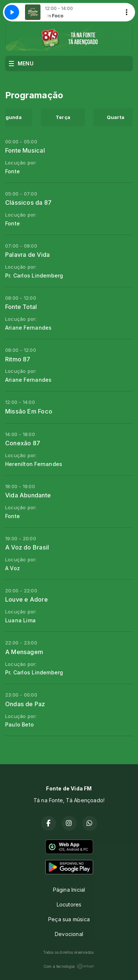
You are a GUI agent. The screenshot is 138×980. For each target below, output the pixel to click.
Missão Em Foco (29, 411)
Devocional (69, 934)
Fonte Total (21, 307)
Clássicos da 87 (28, 203)
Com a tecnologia (69, 966)
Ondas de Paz (25, 704)
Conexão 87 (23, 443)
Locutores (69, 904)
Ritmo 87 (18, 359)
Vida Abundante (28, 495)
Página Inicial (69, 890)
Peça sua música (69, 919)
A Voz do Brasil (27, 547)
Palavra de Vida (27, 255)
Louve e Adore (26, 599)
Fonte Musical (25, 150)
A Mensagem (24, 652)
